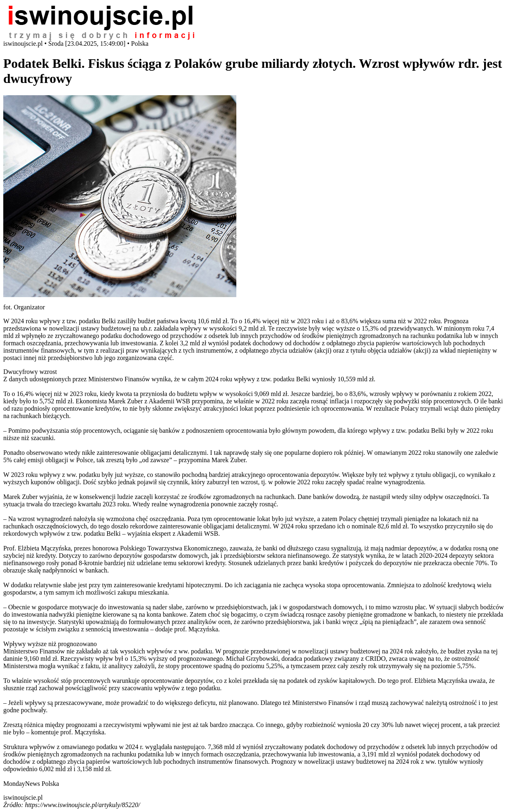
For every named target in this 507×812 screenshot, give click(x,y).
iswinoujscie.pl (23, 797)
